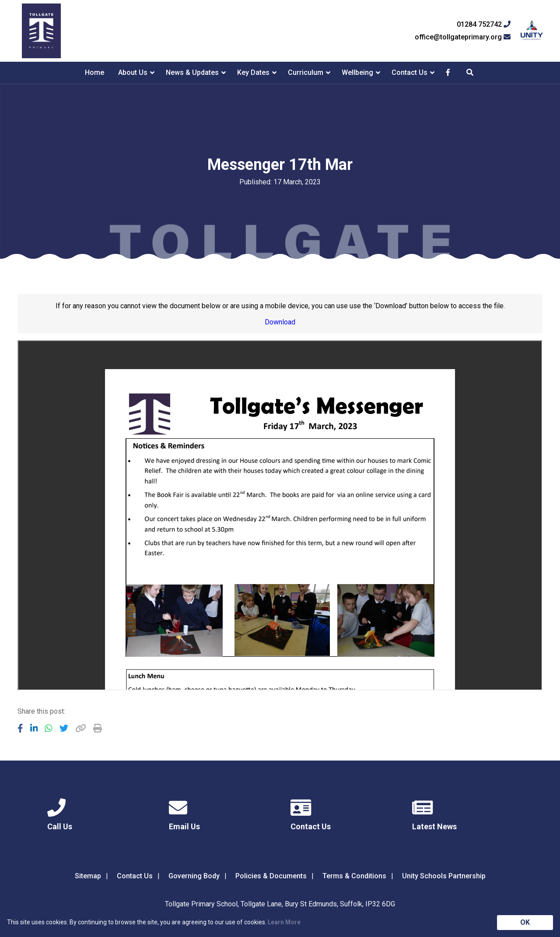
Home (94, 72)
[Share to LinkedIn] (34, 728)
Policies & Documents (271, 876)
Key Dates (253, 72)
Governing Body (194, 876)
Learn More (284, 922)
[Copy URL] (81, 728)
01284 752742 (484, 25)
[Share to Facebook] (20, 728)
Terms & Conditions (354, 876)
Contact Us (409, 72)
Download (280, 322)
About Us (133, 72)
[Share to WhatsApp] (49, 728)
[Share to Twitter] (64, 728)
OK (525, 922)
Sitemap (88, 876)
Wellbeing (357, 72)
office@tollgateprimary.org (463, 37)
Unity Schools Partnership (444, 876)
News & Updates (192, 72)
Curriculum (306, 72)
